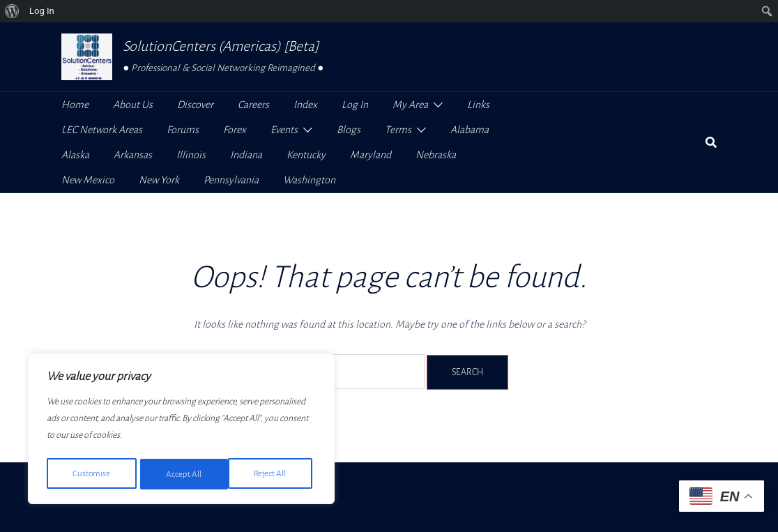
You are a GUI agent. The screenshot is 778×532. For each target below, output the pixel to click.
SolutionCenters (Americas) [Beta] (221, 46)
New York (159, 180)
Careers (253, 105)
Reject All (182, 474)
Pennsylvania (231, 180)
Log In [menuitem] (42, 11)
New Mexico (88, 180)
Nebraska (436, 155)
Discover (195, 105)
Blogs (349, 130)
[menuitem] (12, 11)
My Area (410, 105)
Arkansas (133, 155)
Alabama (470, 130)
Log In (355, 105)
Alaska (75, 155)
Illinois (191, 155)
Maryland (371, 155)
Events (284, 130)
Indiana (246, 155)
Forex (235, 130)
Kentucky (306, 155)
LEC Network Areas (102, 130)
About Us (133, 105)
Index (305, 105)
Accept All (273, 474)
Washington (309, 180)
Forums (183, 130)
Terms (398, 130)
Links (478, 105)
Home (75, 105)
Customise (91, 474)
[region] (181, 431)
